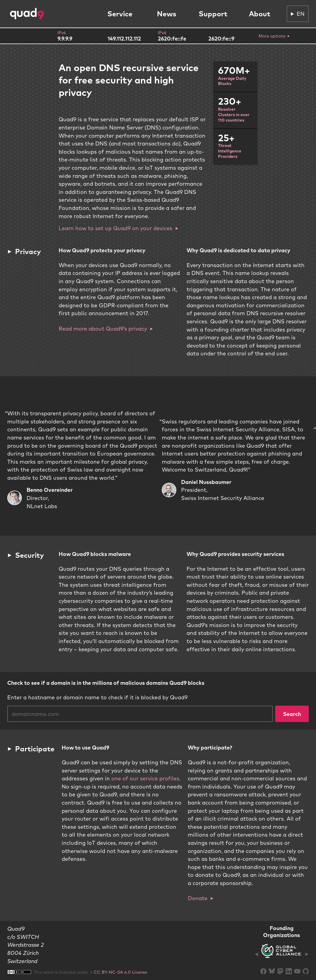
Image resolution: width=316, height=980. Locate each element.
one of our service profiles (145, 778)
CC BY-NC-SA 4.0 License (121, 972)
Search (292, 714)
